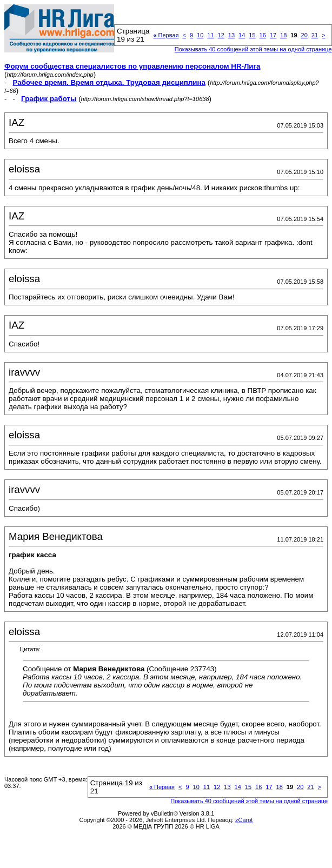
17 (273, 35)
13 (231, 35)
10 (200, 35)
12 (221, 35)
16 (263, 35)
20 (304, 35)
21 (315, 35)
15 (252, 35)
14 (242, 35)
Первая (166, 35)
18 (283, 35)
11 (210, 35)
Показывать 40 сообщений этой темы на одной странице (253, 49)
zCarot (244, 820)
